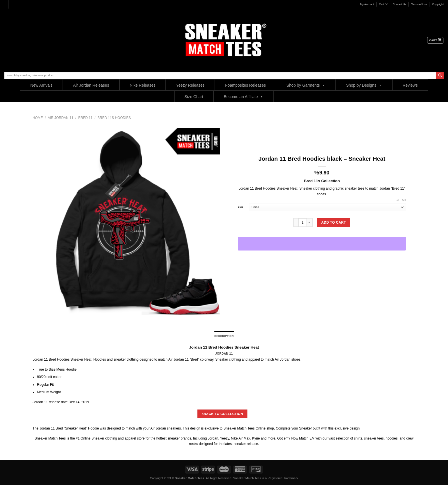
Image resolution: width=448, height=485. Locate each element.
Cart (383, 4)
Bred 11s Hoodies (114, 118)
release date (58, 402)
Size (240, 207)
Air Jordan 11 (60, 118)
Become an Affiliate (244, 97)
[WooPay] (322, 244)
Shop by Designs (364, 85)
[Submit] (440, 75)
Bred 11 (85, 118)
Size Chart (194, 97)
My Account (367, 4)
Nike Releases (143, 85)
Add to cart (333, 222)
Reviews (410, 85)
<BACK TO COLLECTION (222, 414)
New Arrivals (41, 85)
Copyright (438, 4)
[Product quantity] (303, 222)
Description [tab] (224, 336)
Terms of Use (419, 4)
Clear (401, 200)
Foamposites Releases (245, 85)
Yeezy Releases (190, 85)
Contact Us (399, 4)
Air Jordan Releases (91, 85)
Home (38, 118)
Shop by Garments (306, 85)
